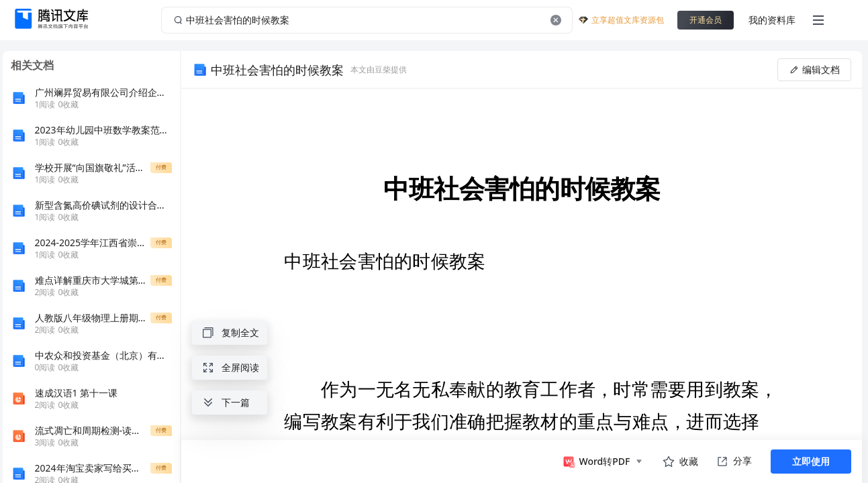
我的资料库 (772, 20)
